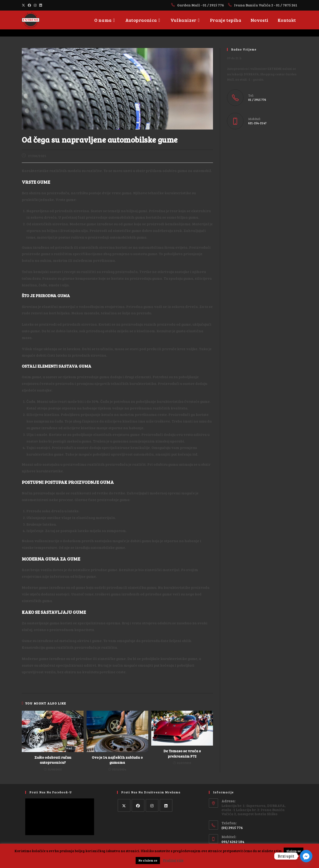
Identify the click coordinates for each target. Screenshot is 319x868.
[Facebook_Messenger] (306, 856)
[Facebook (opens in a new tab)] (29, 5)
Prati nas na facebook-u (51, 792)
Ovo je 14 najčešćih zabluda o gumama (117, 760)
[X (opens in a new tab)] (24, 5)
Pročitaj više (173, 860)
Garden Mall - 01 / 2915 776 (201, 5)
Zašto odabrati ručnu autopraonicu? (53, 760)
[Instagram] (152, 805)
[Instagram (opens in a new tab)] (35, 5)
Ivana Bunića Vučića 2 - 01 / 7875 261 (266, 5)
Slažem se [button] (294, 851)
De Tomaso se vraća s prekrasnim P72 (182, 753)
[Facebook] (138, 805)
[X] (124, 805)
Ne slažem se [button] (148, 860)
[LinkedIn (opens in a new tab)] (41, 5)
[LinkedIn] (166, 805)
